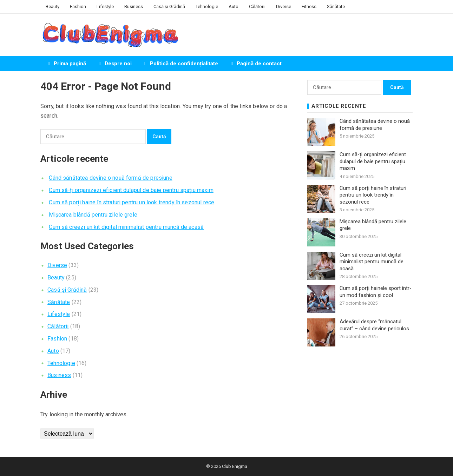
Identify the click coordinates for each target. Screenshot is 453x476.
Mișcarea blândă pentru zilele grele (93, 215)
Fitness (309, 6)
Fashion (78, 6)
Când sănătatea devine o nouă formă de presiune (110, 178)
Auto (234, 6)
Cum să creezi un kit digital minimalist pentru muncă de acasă (126, 227)
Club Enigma (235, 466)
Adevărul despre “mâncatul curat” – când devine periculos (374, 325)
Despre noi (114, 64)
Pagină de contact (255, 64)
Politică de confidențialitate (180, 64)
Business (134, 6)
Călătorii (257, 6)
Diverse (284, 6)
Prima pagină (66, 64)
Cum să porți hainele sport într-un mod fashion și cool (376, 292)
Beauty (52, 6)
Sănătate (336, 6)
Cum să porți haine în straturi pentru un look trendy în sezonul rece (132, 202)
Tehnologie (207, 6)
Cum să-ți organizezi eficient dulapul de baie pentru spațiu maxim (131, 190)
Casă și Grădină (169, 6)
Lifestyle (105, 6)
